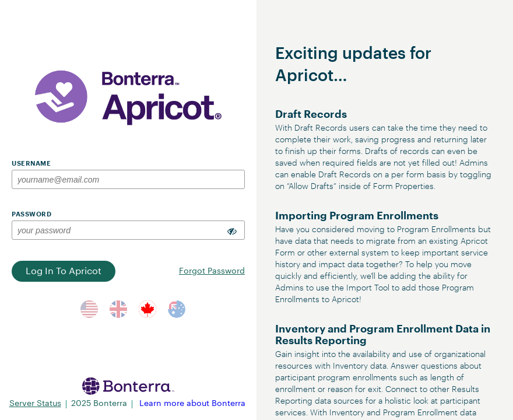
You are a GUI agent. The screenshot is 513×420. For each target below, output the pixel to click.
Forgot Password (212, 271)
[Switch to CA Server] (147, 309)
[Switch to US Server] (89, 309)
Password (31, 214)
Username (31, 164)
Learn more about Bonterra (192, 404)
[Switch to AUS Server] (177, 309)
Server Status (35, 404)
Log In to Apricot (64, 271)
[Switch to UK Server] (118, 309)
